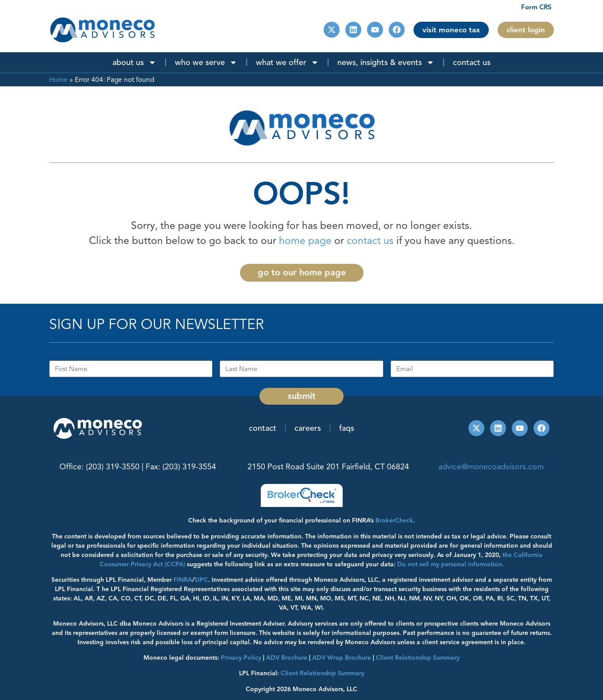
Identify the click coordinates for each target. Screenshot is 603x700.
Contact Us (472, 62)
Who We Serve (206, 62)
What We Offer (287, 62)
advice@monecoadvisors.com (491, 467)
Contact (263, 428)
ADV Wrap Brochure (342, 658)
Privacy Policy (241, 658)
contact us (370, 241)
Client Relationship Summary (323, 673)
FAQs (347, 428)
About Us (134, 62)
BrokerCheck (394, 520)
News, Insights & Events (386, 62)
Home (58, 79)
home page (305, 241)
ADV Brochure (287, 658)
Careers (308, 428)
